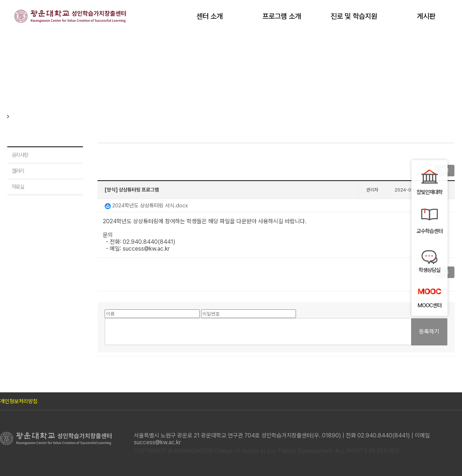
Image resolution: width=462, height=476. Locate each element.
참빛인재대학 (430, 192)
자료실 (18, 187)
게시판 (426, 16)
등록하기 (429, 332)
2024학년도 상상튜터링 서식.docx (146, 206)
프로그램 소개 (282, 16)
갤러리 (18, 171)
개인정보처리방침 (19, 401)
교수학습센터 (430, 231)
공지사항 (20, 155)
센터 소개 (210, 16)
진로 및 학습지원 (354, 16)
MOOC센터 (430, 305)
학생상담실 (430, 270)
